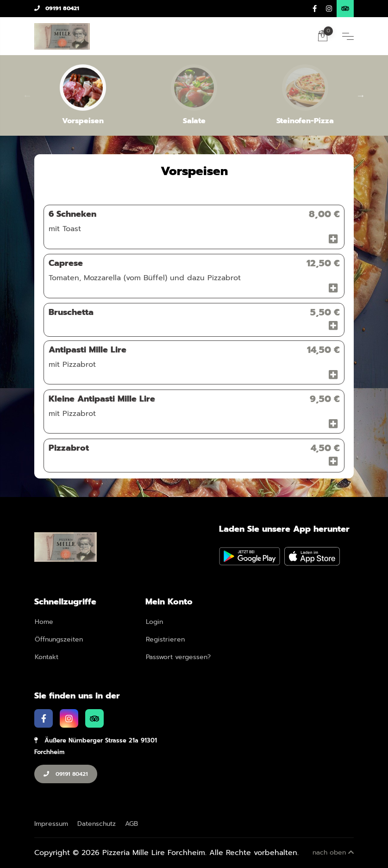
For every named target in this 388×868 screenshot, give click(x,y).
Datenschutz (97, 824)
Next (361, 95)
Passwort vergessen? (178, 657)
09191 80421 (57, 8)
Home (44, 622)
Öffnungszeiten (59, 639)
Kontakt (47, 657)
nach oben (333, 852)
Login (154, 622)
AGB (131, 824)
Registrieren (165, 639)
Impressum (51, 824)
